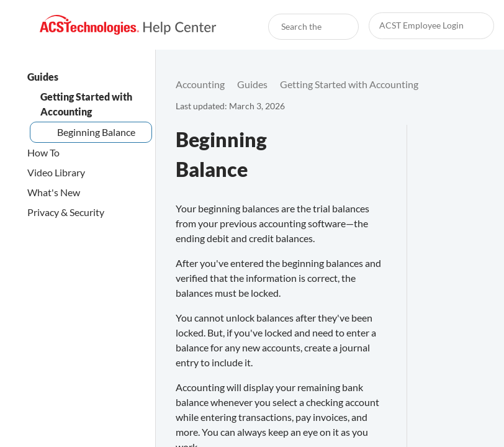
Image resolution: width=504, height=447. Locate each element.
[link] (128, 25)
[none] (469, 84)
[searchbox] (336, 27)
